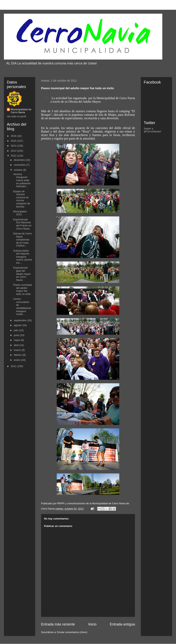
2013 (14, 151)
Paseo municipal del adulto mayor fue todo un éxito (22, 289)
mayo (17, 340)
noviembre (20, 165)
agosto (18, 325)
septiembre (21, 320)
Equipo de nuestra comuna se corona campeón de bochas (22, 199)
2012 (14, 156)
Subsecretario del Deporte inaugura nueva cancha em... (22, 257)
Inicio (92, 624)
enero (18, 360)
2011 (14, 366)
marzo (18, 350)
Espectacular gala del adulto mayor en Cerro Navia (22, 274)
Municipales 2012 (20, 213)
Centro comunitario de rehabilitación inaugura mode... (22, 306)
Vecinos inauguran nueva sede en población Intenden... (22, 180)
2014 (14, 146)
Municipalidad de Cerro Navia (21, 111)
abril (17, 345)
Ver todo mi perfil (16, 116)
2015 (14, 141)
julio (17, 330)
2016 (14, 136)
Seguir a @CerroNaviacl (152, 130)
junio (17, 335)
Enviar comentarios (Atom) (72, 632)
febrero (18, 355)
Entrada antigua (122, 624)
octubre (18, 170)
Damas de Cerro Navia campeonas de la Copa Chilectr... (22, 240)
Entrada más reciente (58, 624)
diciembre (20, 160)
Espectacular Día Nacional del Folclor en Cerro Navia (22, 224)
